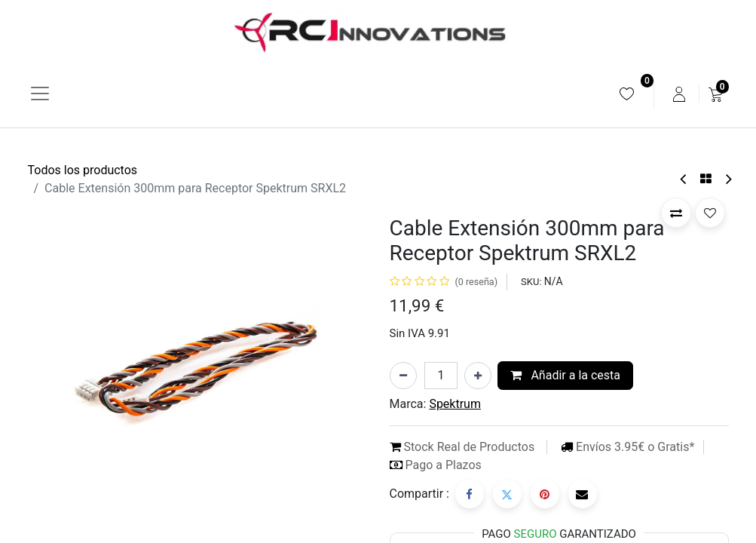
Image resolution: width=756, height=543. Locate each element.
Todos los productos (83, 170)
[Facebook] (470, 494)
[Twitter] (507, 494)
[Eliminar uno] (403, 376)
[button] (676, 213)
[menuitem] (627, 94)
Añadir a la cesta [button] (565, 375)
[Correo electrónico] (583, 494)
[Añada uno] (478, 376)
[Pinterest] (545, 494)
